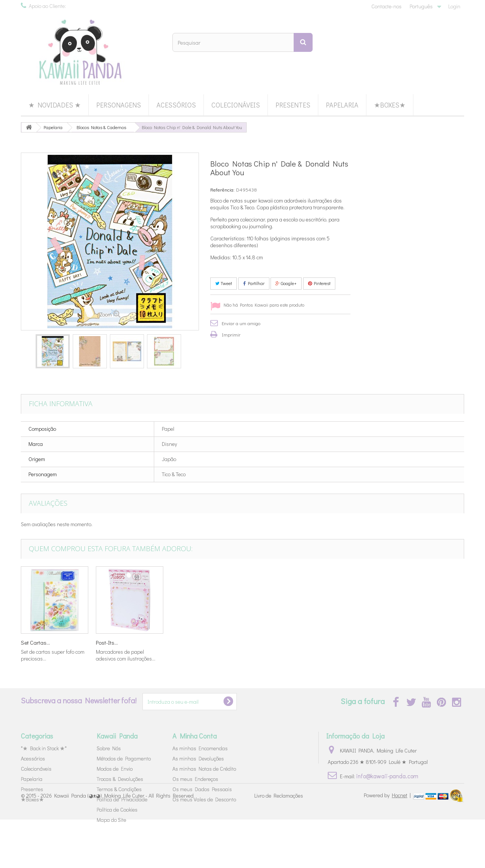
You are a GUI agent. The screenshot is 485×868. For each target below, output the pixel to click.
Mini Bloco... (35, 642)
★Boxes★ (390, 105)
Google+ (286, 283)
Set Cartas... (260, 642)
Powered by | (388, 844)
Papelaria (342, 105)
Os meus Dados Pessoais (202, 789)
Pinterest (319, 283)
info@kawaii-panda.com (387, 776)
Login (454, 6)
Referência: (222, 189)
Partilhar (254, 283)
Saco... (179, 642)
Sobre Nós (109, 748)
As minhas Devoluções (198, 758)
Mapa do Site (111, 820)
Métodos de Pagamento (124, 758)
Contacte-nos (386, 6)
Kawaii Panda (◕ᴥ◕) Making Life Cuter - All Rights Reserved (124, 844)
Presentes (293, 105)
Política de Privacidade (122, 799)
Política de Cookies (117, 810)
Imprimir (231, 334)
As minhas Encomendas (200, 748)
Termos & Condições (119, 789)
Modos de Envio (115, 769)
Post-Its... (407, 642)
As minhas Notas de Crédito (204, 769)
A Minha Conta (195, 736)
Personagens (119, 105)
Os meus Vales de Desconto (204, 799)
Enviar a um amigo (241, 323)
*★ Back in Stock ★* (44, 748)
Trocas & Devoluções (120, 779)
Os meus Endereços (195, 779)
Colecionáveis (236, 105)
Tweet (224, 283)
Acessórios (176, 105)
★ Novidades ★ (55, 105)
